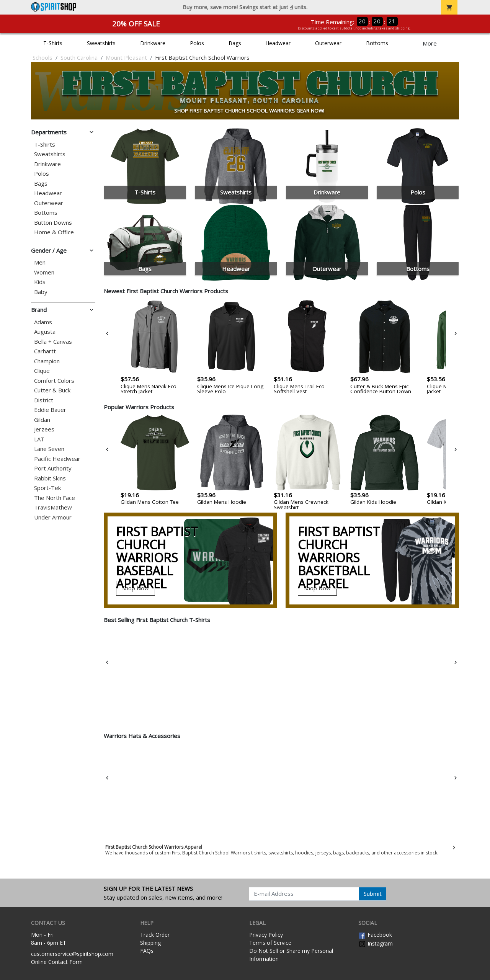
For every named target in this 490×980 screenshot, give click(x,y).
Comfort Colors (54, 381)
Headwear (278, 43)
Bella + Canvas (53, 342)
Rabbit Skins (50, 478)
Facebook (375, 935)
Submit (373, 893)
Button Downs (53, 223)
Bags (235, 43)
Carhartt (45, 351)
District (44, 400)
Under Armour (53, 517)
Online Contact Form (57, 962)
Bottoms (377, 43)
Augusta (45, 332)
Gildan (42, 420)
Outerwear (328, 43)
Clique (42, 371)
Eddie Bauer (50, 410)
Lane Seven (49, 449)
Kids (40, 282)
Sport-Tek (47, 488)
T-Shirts (53, 43)
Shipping (150, 943)
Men (40, 262)
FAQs (147, 951)
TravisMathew (53, 507)
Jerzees (44, 429)
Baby (41, 292)
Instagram (376, 943)
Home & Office (54, 232)
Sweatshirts (101, 43)
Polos (197, 43)
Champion (47, 361)
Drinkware (153, 43)
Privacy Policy (266, 935)
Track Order (155, 935)
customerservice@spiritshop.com (72, 954)
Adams (43, 322)
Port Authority (53, 468)
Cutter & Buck (52, 390)
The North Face (55, 498)
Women (44, 272)
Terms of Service (270, 943)
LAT (39, 439)
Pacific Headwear (57, 459)
